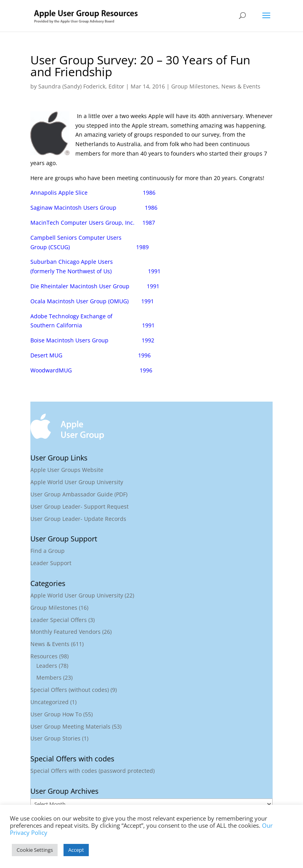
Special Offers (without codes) (70, 690)
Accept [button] (76, 850)
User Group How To (56, 714)
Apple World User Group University (77, 482)
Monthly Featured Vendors (65, 632)
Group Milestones (195, 86)
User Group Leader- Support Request (79, 506)
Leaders (47, 666)
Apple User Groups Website (67, 470)
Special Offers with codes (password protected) (93, 771)
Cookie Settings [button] (35, 850)
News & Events (241, 86)
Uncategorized (50, 702)
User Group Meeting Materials (70, 726)
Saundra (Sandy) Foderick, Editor (81, 86)
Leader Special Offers (59, 620)
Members (49, 677)
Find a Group (48, 551)
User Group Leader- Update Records (78, 519)
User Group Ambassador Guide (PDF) (79, 494)
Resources (44, 656)
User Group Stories (55, 738)
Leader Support (51, 563)
